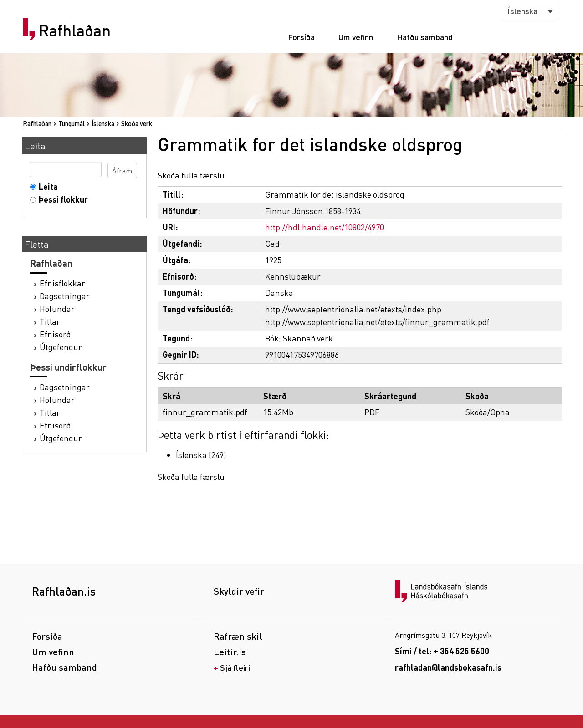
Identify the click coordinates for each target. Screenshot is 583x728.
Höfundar (57, 308)
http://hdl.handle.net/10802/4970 (325, 227)
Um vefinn (356, 37)
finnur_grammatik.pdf (205, 412)
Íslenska (522, 11)
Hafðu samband (425, 37)
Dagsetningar (65, 296)
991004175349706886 (302, 354)
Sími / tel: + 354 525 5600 (442, 651)
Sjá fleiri (235, 667)
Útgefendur (61, 347)
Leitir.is (230, 652)
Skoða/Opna (488, 412)
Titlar (50, 321)
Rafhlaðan (75, 31)
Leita (46, 186)
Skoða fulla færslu (191, 175)
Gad (272, 243)
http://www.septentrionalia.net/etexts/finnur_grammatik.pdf (377, 322)
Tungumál (72, 123)
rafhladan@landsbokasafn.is (448, 667)
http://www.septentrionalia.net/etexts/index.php (353, 309)
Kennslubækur (293, 276)
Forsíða (301, 37)
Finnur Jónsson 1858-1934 (313, 211)
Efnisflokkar (62, 283)
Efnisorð (55, 334)
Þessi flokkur (61, 199)
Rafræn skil (238, 636)
